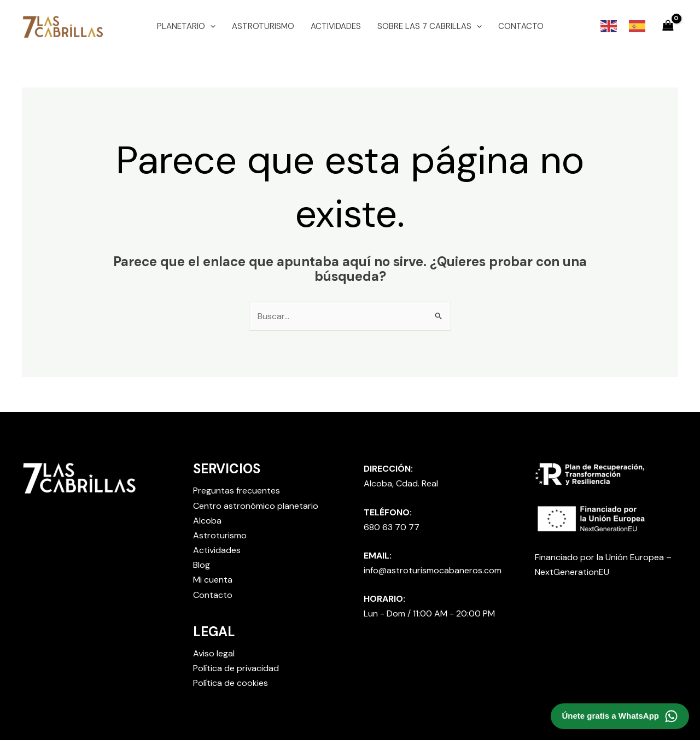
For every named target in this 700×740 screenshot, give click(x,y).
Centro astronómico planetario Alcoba (256, 513)
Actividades (217, 550)
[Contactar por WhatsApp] (620, 716)
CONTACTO (521, 26)
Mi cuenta (213, 580)
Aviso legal (214, 653)
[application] (210, 26)
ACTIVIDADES (336, 26)
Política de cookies (231, 683)
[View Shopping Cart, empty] (668, 26)
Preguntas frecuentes (237, 491)
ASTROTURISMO (263, 26)
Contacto (213, 595)
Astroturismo (220, 535)
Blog (202, 565)
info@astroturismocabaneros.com (433, 570)
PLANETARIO (186, 26)
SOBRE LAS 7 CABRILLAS (430, 26)
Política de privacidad (236, 668)
